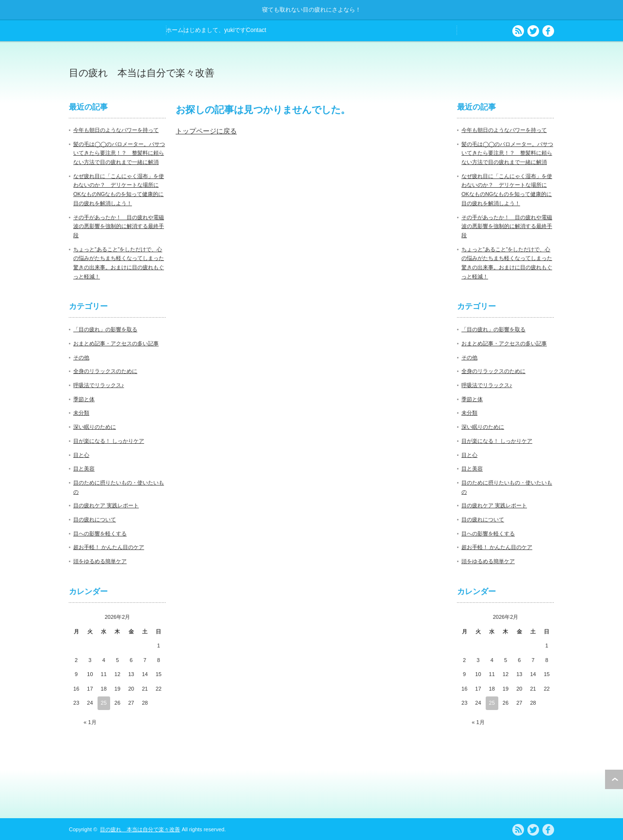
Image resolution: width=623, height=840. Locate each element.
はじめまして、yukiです (215, 30)
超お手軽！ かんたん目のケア (109, 547)
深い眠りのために (95, 427)
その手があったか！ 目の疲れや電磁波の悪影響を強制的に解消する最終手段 (119, 226)
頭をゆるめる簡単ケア (100, 561)
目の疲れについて (95, 519)
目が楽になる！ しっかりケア (109, 441)
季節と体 (84, 399)
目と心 (81, 455)
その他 (81, 357)
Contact (256, 30)
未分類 (81, 413)
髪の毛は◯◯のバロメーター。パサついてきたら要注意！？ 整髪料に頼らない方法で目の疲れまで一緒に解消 (119, 153)
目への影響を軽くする (100, 533)
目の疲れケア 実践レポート (106, 505)
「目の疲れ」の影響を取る (105, 329)
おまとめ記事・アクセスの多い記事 (116, 343)
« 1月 (90, 722)
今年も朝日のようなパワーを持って (116, 130)
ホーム (175, 30)
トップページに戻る (206, 131)
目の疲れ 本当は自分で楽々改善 (142, 73)
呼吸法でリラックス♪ (99, 385)
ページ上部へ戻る (614, 779)
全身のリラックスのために (105, 371)
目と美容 (84, 468)
